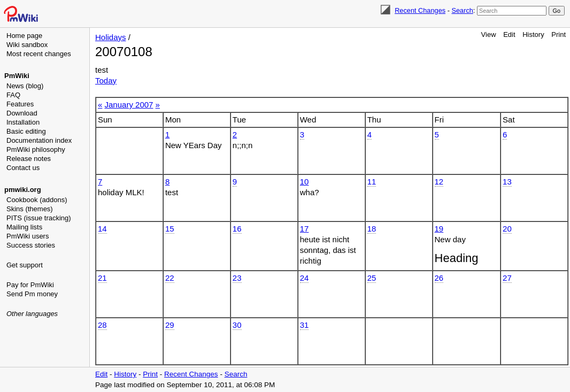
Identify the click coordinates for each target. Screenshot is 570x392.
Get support (25, 265)
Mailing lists (24, 227)
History (533, 34)
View (489, 34)
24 (305, 278)
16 (237, 229)
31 (305, 325)
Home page (24, 36)
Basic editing (26, 131)
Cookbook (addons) (37, 200)
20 (507, 229)
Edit (509, 34)
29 (170, 325)
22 (170, 278)
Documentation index (39, 140)
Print (559, 34)
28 (102, 325)
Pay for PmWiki (30, 285)
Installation (23, 122)
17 (305, 229)
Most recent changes (39, 54)
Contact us (23, 168)
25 (372, 278)
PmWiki (17, 76)
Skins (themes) (30, 209)
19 (439, 229)
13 (507, 182)
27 (507, 278)
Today (106, 80)
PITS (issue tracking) (39, 218)
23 (237, 278)
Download (22, 113)
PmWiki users (28, 236)
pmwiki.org (23, 190)
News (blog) (25, 86)
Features (20, 104)
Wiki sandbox (27, 45)
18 (372, 229)
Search (462, 10)
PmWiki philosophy (36, 149)
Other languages (32, 314)
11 (372, 182)
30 (237, 325)
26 (439, 278)
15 (170, 229)
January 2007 (129, 105)
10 (305, 182)
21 (102, 278)
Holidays (111, 37)
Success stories (31, 245)
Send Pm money (32, 294)
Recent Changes (420, 10)
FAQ (13, 95)
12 (439, 182)
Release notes (29, 159)
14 (102, 229)
